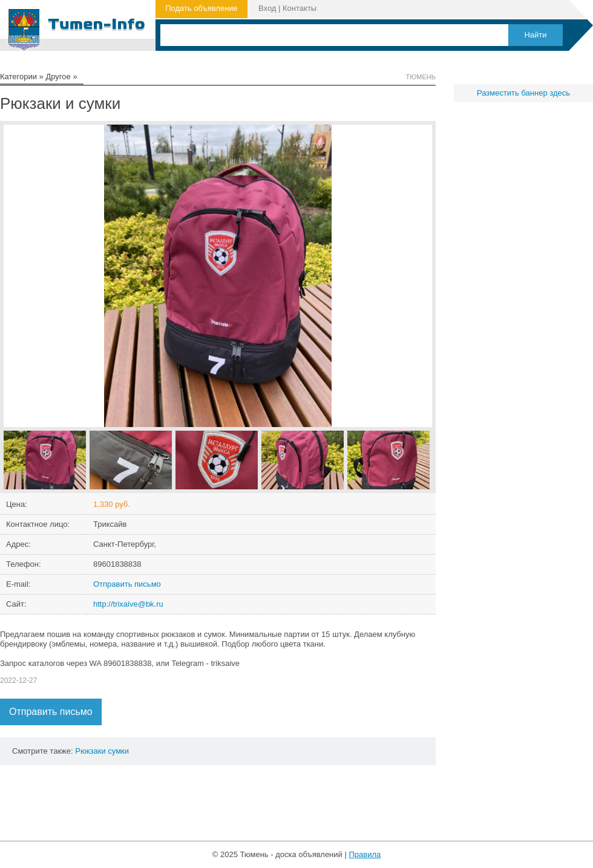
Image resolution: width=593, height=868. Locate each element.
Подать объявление (201, 8)
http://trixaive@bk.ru (128, 604)
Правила (365, 854)
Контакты (300, 8)
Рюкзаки (90, 751)
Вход (267, 8)
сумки (118, 751)
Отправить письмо (127, 584)
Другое (58, 77)
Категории (18, 77)
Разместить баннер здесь (523, 93)
